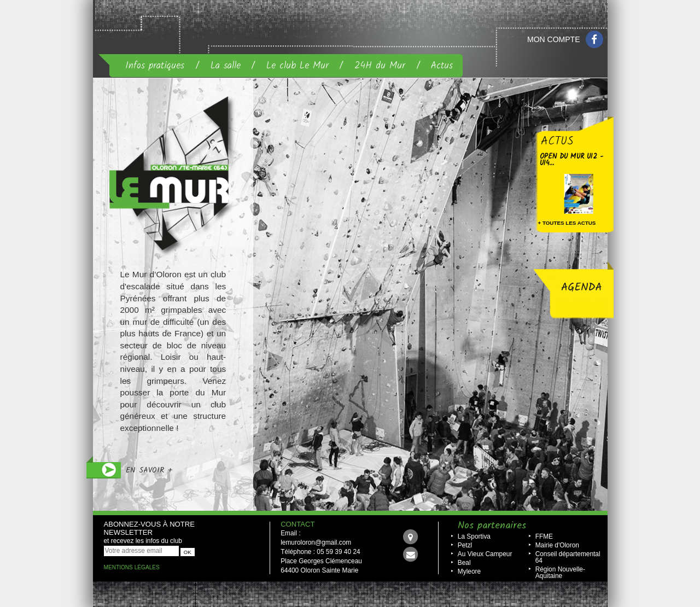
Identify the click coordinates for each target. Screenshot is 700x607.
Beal (464, 563)
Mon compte (553, 39)
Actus (442, 66)
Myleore (469, 571)
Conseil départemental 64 (568, 557)
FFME (544, 536)
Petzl (465, 545)
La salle (226, 66)
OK (188, 552)
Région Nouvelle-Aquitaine (560, 573)
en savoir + (149, 470)
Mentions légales (132, 567)
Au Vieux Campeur (485, 554)
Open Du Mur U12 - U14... (571, 160)
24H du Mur (380, 66)
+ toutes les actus (567, 223)
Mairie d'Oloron (557, 545)
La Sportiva (474, 536)
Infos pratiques (155, 66)
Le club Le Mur (297, 66)
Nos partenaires (492, 526)
